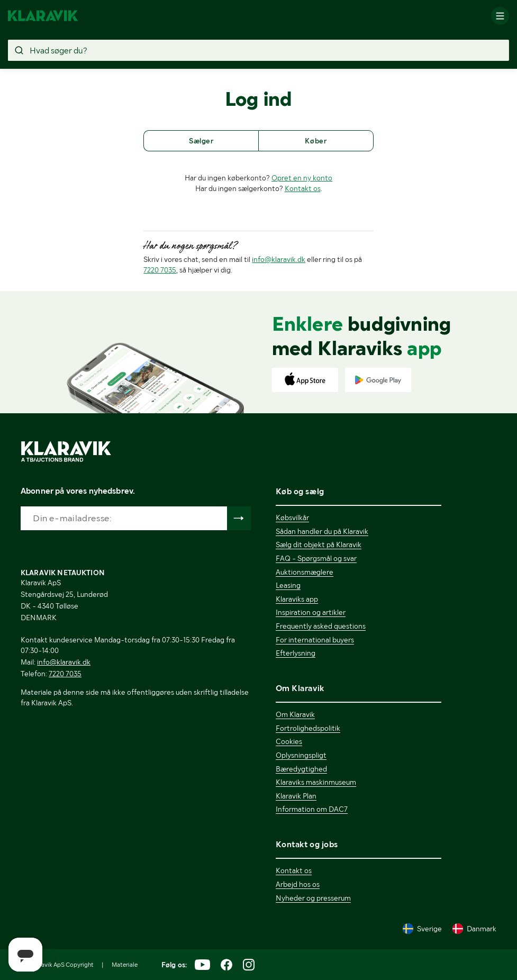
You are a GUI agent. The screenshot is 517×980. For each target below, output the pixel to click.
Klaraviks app (297, 599)
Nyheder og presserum (313, 898)
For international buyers (315, 640)
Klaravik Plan (296, 796)
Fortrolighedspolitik (308, 728)
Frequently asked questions (321, 626)
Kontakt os (303, 188)
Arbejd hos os (298, 884)
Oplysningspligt (301, 755)
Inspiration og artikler (311, 612)
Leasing (288, 585)
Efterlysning (296, 653)
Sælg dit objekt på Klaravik (319, 545)
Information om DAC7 (312, 809)
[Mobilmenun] (500, 16)
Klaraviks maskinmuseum (316, 782)
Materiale (125, 965)
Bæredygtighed (301, 769)
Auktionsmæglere (305, 572)
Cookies (289, 741)
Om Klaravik (295, 714)
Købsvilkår (292, 518)
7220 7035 (160, 270)
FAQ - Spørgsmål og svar (316, 558)
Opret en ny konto (302, 178)
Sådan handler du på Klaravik (322, 531)
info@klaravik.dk (279, 259)
